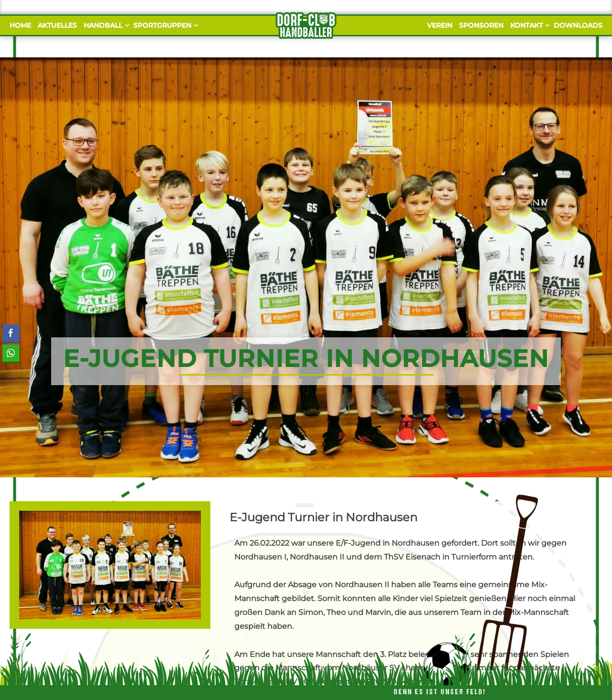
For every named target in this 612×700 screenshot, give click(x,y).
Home (20, 25)
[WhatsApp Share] (11, 353)
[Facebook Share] (11, 333)
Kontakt (529, 25)
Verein (440, 25)
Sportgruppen (164, 25)
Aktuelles (57, 25)
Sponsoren (481, 25)
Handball (105, 25)
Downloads (578, 25)
